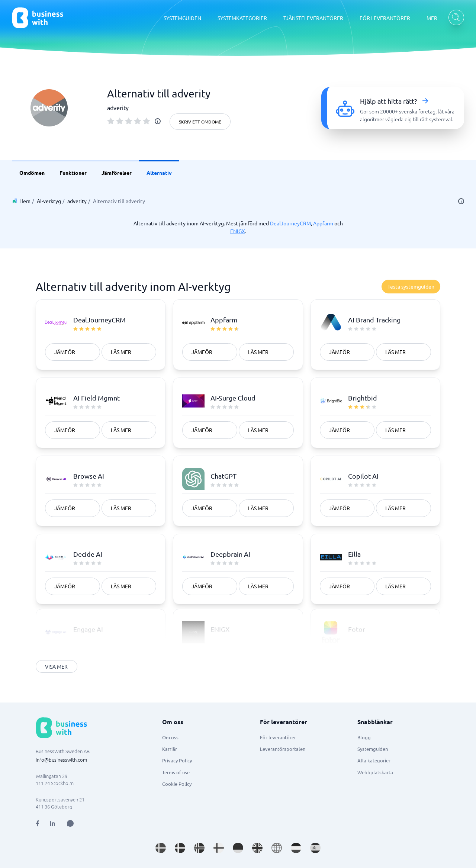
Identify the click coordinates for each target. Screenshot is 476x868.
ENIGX (238, 231)
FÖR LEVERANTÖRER (385, 18)
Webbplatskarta (375, 772)
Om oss (170, 737)
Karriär (170, 749)
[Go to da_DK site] (180, 848)
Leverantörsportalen (283, 749)
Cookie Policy (177, 784)
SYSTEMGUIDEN (182, 18)
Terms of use (176, 772)
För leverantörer (278, 737)
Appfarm (323, 223)
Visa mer (57, 666)
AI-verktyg (49, 201)
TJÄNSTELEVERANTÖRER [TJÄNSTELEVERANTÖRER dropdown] (313, 18)
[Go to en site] (277, 848)
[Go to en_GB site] (257, 848)
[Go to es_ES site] (315, 848)
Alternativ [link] (159, 173)
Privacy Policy (177, 760)
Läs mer (121, 352)
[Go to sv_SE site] (161, 848)
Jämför (65, 352)
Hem (25, 201)
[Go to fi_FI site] (219, 848)
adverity (77, 201)
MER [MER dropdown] (432, 18)
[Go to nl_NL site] (296, 848)
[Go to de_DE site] (238, 848)
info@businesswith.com (61, 760)
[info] (158, 121)
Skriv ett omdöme (200, 122)
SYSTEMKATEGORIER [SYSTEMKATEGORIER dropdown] (242, 18)
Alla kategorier (374, 760)
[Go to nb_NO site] (199, 848)
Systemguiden (373, 749)
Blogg (364, 737)
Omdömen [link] (32, 173)
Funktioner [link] (73, 173)
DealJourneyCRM (290, 223)
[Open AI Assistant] (70, 823)
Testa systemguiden (411, 286)
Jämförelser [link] (117, 173)
